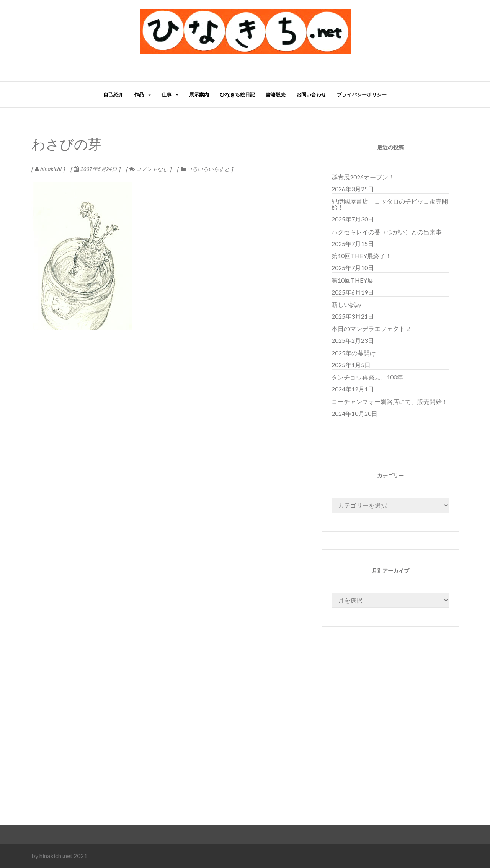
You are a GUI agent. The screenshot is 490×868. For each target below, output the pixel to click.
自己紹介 (113, 94)
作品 (139, 94)
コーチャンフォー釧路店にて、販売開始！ (390, 401)
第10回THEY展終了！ (362, 256)
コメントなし (149, 169)
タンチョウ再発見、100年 (367, 377)
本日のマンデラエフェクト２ (371, 328)
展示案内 (199, 94)
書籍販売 (276, 94)
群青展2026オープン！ (363, 177)
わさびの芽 (67, 145)
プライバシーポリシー (362, 94)
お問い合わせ (311, 94)
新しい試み (347, 304)
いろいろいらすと (208, 169)
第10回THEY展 (352, 280)
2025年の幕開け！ (357, 353)
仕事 (167, 94)
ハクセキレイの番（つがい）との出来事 (387, 232)
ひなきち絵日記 (238, 94)
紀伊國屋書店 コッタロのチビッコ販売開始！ (390, 204)
